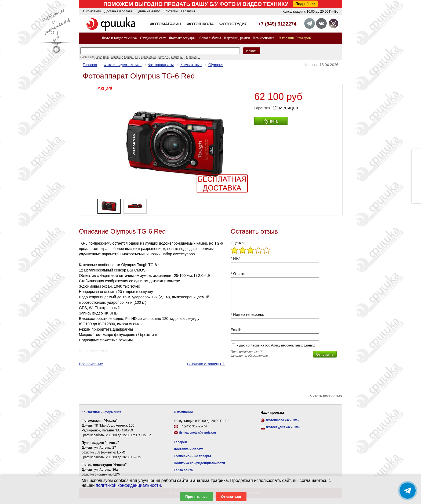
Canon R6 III (132, 57)
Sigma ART (193, 57)
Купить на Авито (148, 11)
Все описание (91, 364)
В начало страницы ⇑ (206, 364)
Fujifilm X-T (177, 57)
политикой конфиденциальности (128, 485)
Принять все (196, 497)
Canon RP (117, 57)
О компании (92, 11)
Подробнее (305, 4)
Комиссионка (264, 38)
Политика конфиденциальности (199, 463)
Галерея (180, 442)
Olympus (216, 65)
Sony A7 (163, 57)
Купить (271, 121)
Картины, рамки (237, 38)
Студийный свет (153, 38)
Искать (252, 51)
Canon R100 (102, 57)
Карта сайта (183, 470)
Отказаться (231, 497)
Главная (90, 65)
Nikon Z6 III (149, 57)
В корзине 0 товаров (295, 38)
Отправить (325, 354)
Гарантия (188, 11)
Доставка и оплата (118, 11)
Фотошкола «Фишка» (283, 420)
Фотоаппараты (161, 65)
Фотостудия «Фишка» (283, 427)
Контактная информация (101, 412)
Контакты (171, 11)
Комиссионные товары (192, 456)
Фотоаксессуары (182, 38)
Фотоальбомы (210, 38)
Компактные (191, 65)
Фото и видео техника (119, 38)
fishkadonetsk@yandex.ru (197, 432)
